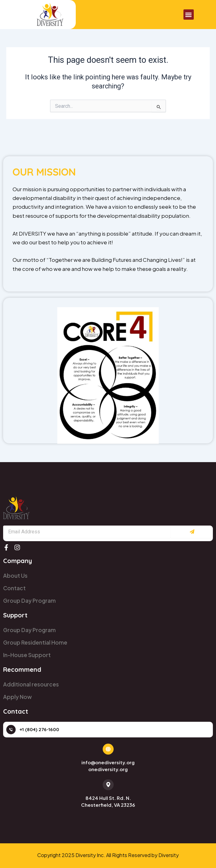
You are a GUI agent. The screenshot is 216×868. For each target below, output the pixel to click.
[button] (189, 15)
